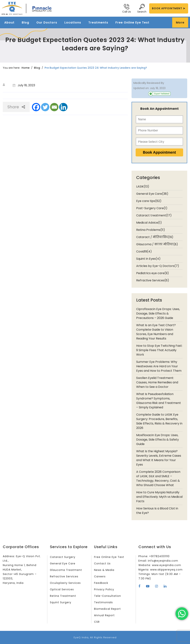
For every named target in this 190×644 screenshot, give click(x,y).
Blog (25, 22)
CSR (97, 622)
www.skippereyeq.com (166, 570)
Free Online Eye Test (132, 22)
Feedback (101, 583)
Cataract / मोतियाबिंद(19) (155, 237)
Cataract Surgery (63, 557)
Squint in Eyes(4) (148, 259)
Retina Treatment (63, 596)
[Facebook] (36, 107)
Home (26, 68)
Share (16, 107)
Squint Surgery (61, 602)
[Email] (54, 107)
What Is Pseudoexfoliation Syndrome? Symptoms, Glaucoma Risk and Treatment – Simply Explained (159, 401)
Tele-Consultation (108, 596)
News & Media (104, 570)
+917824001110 (159, 556)
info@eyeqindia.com (163, 561)
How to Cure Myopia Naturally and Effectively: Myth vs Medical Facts (159, 497)
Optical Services (62, 589)
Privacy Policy (104, 589)
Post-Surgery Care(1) (152, 208)
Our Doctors (47, 22)
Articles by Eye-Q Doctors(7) (158, 266)
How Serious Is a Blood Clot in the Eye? (157, 511)
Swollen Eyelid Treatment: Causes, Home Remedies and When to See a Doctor (157, 382)
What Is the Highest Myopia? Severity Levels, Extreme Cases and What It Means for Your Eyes (159, 458)
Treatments (98, 22)
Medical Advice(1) (149, 223)
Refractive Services (64, 576)
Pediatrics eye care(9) (153, 273)
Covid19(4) (144, 251)
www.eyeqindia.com (167, 565)
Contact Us (102, 563)
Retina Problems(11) (151, 230)
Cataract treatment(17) (154, 215)
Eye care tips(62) (149, 201)
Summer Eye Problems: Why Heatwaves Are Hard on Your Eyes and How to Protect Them (159, 366)
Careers (100, 576)
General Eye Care (63, 563)
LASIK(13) (143, 186)
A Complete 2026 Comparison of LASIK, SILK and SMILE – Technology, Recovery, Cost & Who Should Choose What (158, 478)
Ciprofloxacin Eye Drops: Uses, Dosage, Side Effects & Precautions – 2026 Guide (158, 313)
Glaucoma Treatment (66, 570)
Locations (73, 22)
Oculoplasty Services (65, 583)
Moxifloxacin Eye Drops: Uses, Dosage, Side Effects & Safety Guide (158, 440)
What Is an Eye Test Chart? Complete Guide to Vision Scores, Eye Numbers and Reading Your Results (156, 332)
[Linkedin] (63, 107)
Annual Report (104, 615)
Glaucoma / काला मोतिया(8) (157, 244)
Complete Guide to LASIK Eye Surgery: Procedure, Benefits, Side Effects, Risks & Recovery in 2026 (159, 421)
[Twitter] (45, 107)
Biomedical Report (107, 609)
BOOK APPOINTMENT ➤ (169, 8)
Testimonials (103, 602)
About (9, 22)
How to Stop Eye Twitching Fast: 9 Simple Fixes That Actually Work (159, 350)
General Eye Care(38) (152, 194)
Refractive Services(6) (153, 280)
